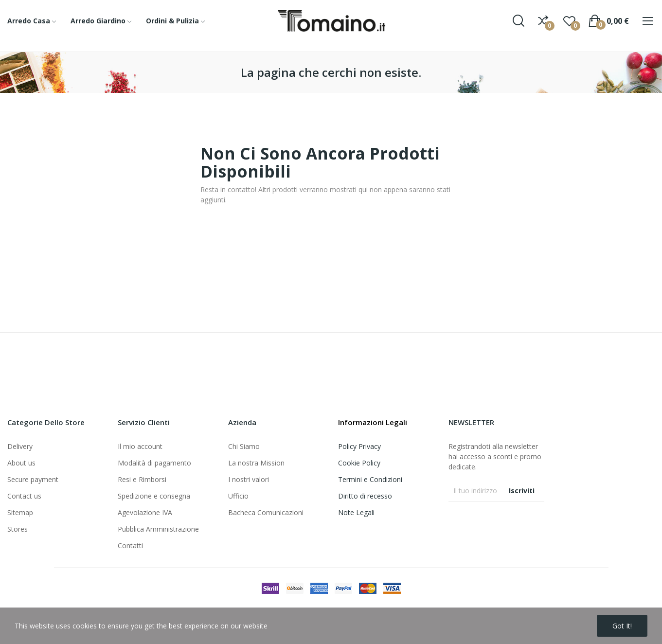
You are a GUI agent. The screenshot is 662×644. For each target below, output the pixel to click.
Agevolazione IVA (145, 512)
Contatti (130, 546)
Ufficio (238, 496)
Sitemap (20, 512)
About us (21, 463)
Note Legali (356, 512)
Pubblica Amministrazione (158, 529)
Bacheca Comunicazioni (266, 512)
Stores (18, 529)
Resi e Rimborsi (142, 479)
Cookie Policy (359, 463)
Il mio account (140, 446)
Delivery (20, 446)
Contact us (24, 496)
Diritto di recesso (365, 496)
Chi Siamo (244, 446)
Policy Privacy (359, 446)
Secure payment (33, 479)
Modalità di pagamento (154, 463)
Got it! (622, 626)
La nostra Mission (256, 463)
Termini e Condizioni (370, 479)
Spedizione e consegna (154, 496)
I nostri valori (249, 479)
